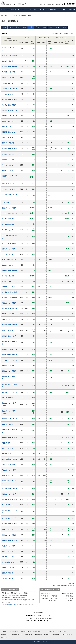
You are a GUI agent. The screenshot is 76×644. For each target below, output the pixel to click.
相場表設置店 (38, 635)
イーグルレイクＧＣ (8, 83)
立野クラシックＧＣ (8, 314)
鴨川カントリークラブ (9, 160)
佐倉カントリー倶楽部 (9, 244)
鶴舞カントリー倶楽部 (9, 371)
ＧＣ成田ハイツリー (8, 230)
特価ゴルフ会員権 (21, 10)
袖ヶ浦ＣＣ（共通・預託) (10, 298)
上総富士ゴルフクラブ (9, 121)
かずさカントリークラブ (9, 116)
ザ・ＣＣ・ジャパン (8, 254)
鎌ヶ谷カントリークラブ (9, 149)
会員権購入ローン (17, 635)
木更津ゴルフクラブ (8, 171)
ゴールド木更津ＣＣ (8, 224)
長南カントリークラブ (9, 366)
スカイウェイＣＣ (7, 281)
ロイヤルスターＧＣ (8, 578)
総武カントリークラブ (9, 287)
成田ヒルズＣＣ (7, 443)
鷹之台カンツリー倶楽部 (9, 308)
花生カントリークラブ (9, 470)
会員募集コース (5, 635)
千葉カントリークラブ (9, 330)
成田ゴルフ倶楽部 (7, 424)
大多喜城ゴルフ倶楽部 (9, 105)
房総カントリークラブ (9, 551)
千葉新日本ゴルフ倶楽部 (9, 355)
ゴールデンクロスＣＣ (9, 219)
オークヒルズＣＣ (7, 94)
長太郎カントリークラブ (9, 360)
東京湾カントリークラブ (9, 392)
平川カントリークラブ (9, 494)
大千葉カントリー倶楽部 (9, 325)
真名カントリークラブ (9, 557)
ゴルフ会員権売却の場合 (9, 605)
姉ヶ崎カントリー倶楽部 (9, 67)
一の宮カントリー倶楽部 (9, 89)
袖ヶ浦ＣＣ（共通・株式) (10, 292)
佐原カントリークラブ (9, 249)
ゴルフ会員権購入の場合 (9, 600)
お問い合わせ (72, 10)
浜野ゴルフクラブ (7, 475)
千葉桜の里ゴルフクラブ (9, 349)
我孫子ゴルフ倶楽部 (8, 78)
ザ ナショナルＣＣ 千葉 (9, 260)
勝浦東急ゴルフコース (9, 132)
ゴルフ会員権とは (42, 10)
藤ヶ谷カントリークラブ (9, 524)
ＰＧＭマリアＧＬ (7, 505)
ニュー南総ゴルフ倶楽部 (9, 459)
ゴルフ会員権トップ (6, 15)
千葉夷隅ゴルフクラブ (9, 336)
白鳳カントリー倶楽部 (9, 465)
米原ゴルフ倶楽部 (7, 573)
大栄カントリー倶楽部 (9, 303)
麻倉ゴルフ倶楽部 (7, 61)
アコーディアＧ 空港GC (9, 56)
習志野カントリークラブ (9, 419)
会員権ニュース (32, 10)
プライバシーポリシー (68, 635)
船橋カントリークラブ (9, 529)
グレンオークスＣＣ (8, 203)
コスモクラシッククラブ (9, 213)
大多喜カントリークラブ (9, 100)
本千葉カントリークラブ (9, 541)
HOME (3, 10)
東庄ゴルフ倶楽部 (7, 398)
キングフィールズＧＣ (9, 189)
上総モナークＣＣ (7, 127)
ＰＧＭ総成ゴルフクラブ (9, 500)
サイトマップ (5, 638)
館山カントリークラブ (9, 319)
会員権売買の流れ (52, 10)
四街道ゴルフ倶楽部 (8, 568)
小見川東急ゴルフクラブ (9, 110)
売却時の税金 (28, 635)
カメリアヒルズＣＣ (8, 154)
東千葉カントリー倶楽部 (9, 489)
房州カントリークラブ (9, 546)
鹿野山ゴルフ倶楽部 (8, 143)
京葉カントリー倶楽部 (9, 208)
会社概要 (62, 10)
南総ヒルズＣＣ (7, 454)
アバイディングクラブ (9, 72)
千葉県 (15, 15)
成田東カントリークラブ (9, 438)
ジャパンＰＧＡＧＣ (8, 276)
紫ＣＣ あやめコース (8, 562)
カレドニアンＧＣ (7, 165)
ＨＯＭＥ (4, 632)
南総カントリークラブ (9, 448)
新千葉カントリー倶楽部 (9, 271)
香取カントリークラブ (9, 138)
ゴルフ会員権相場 (11, 10)
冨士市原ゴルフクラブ (9, 518)
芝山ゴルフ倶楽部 (7, 265)
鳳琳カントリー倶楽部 (9, 535)
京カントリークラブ (8, 184)
